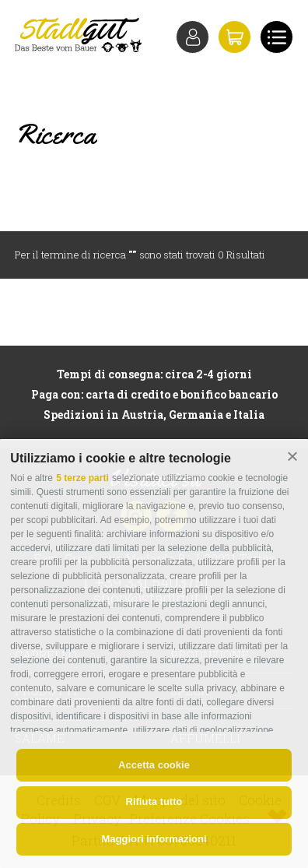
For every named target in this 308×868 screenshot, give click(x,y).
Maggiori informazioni (154, 839)
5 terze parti (82, 478)
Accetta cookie (154, 765)
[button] (292, 456)
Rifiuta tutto (154, 801)
